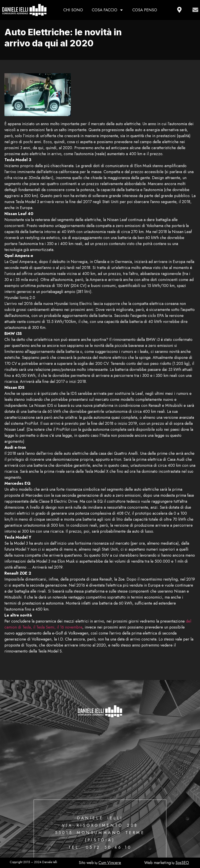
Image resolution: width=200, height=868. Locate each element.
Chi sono (73, 10)
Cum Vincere (110, 863)
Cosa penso (145, 10)
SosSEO (182, 863)
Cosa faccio (108, 10)
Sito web (86, 863)
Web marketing (158, 863)
